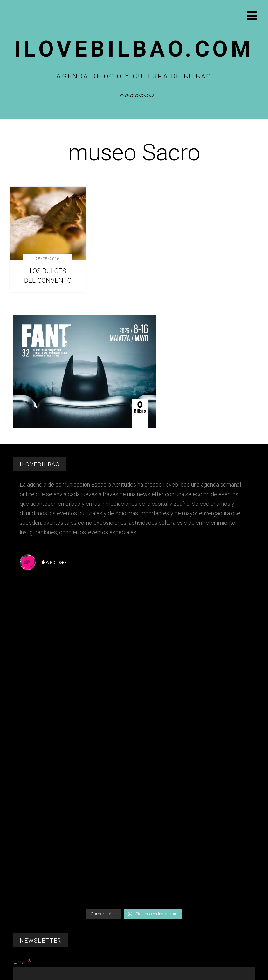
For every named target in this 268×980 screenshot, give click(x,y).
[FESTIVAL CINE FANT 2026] (85, 426)
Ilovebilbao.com (134, 49)
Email (22, 962)
